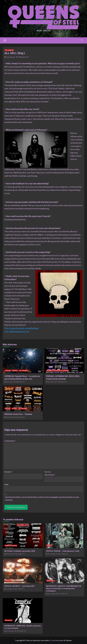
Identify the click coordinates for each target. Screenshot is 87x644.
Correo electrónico (50, 473)
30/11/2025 (62, 554)
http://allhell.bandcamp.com (17, 331)
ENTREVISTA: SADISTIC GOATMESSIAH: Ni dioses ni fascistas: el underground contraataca (64, 588)
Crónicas (8, 371)
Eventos (15, 371)
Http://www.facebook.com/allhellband (22, 328)
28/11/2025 (18, 589)
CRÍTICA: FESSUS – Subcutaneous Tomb (63, 551)
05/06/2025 (18, 417)
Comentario (10, 441)
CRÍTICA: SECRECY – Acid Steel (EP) (19, 586)
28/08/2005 (22, 57)
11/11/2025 (62, 594)
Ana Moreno (9, 589)
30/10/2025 (20, 631)
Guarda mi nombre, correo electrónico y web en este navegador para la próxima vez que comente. (42, 498)
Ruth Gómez (9, 382)
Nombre (8, 472)
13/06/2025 (60, 382)
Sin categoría (9, 50)
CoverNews (55, 640)
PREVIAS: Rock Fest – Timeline (18, 414)
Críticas (49, 546)
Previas (56, 371)
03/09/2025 (18, 382)
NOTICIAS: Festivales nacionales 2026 (20, 551)
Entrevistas (50, 581)
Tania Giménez (11, 57)
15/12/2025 (18, 554)
